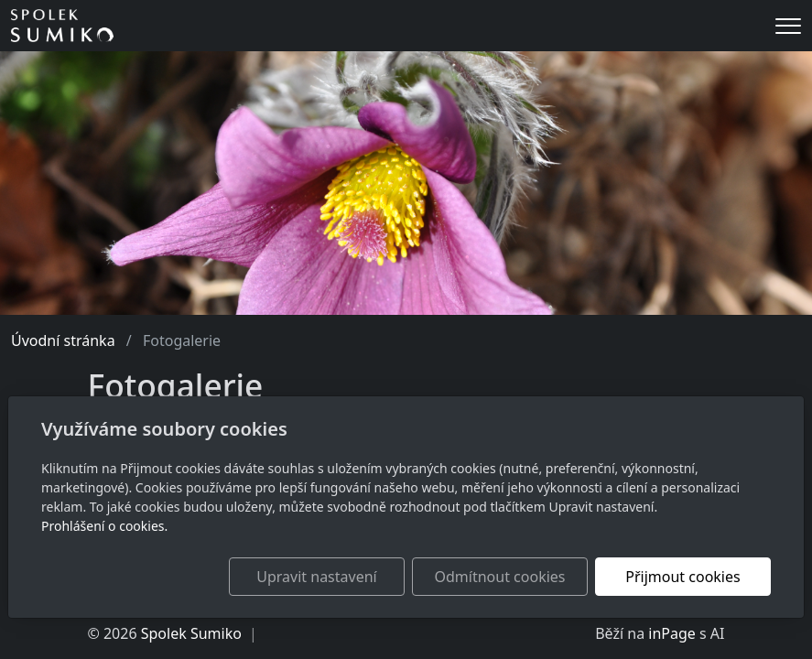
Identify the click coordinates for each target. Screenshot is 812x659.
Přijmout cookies (682, 577)
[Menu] (788, 26)
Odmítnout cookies (500, 577)
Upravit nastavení (316, 577)
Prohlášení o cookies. (104, 526)
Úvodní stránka (63, 340)
